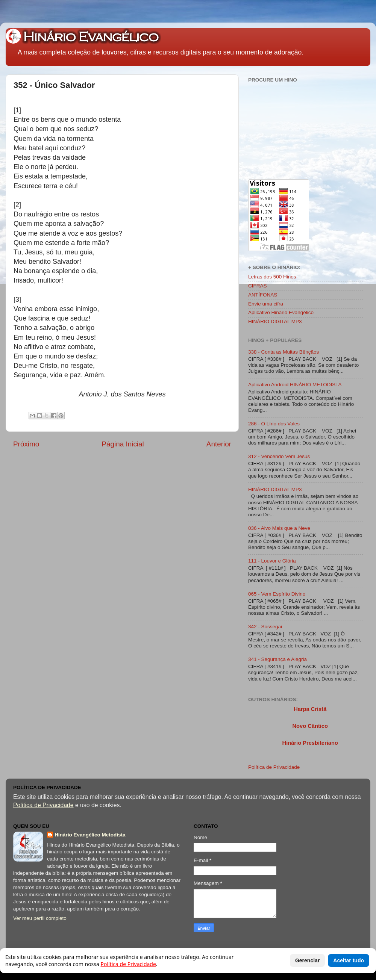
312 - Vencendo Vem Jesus (279, 456)
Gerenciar (307, 960)
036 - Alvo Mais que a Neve (279, 528)
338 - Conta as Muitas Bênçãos (284, 352)
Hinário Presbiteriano (310, 743)
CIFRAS (258, 286)
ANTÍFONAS (263, 295)
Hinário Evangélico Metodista (90, 835)
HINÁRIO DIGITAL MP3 (275, 321)
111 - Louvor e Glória (272, 561)
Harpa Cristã (310, 709)
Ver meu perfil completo (40, 918)
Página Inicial (123, 444)
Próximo (26, 444)
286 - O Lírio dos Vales (274, 424)
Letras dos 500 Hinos (272, 277)
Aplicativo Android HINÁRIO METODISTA (295, 385)
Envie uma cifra (266, 304)
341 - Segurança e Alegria (277, 659)
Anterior (219, 444)
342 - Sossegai (265, 627)
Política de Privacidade (274, 767)
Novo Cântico (310, 726)
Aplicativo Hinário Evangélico (281, 312)
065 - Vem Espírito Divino (277, 594)
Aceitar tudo (349, 960)
